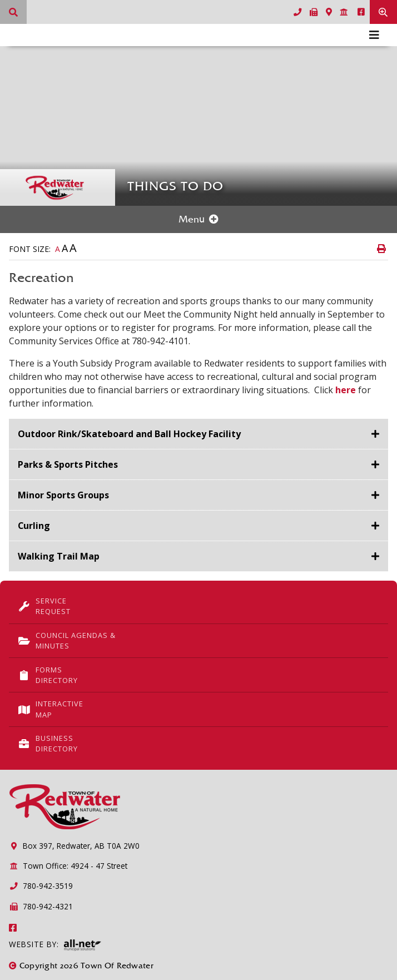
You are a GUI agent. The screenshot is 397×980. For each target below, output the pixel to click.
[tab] (198, 434)
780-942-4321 (41, 906)
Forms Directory (48, 675)
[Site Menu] (198, 219)
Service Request (44, 606)
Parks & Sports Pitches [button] (68, 464)
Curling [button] (34, 526)
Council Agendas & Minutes (67, 640)
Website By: (55, 945)
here (346, 390)
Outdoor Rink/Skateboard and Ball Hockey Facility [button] (129, 434)
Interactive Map (51, 709)
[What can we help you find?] (13, 12)
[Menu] (374, 35)
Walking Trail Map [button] (59, 556)
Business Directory (48, 743)
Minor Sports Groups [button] (63, 495)
